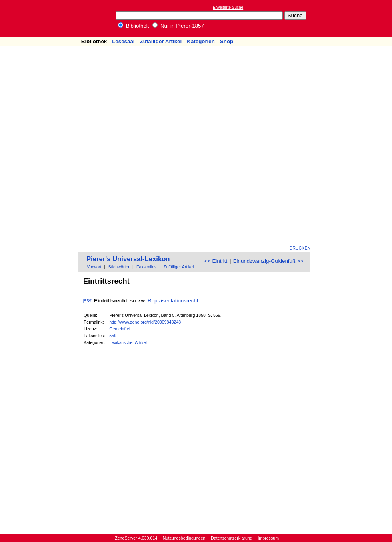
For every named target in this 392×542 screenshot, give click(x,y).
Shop (227, 41)
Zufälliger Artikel (161, 41)
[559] (88, 301)
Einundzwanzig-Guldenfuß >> (268, 261)
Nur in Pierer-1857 (178, 26)
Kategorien (201, 41)
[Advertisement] (343, 120)
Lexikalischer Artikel (128, 342)
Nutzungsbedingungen (184, 538)
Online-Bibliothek (38, 19)
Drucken (300, 248)
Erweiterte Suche (228, 7)
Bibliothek (134, 26)
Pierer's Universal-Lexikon (128, 259)
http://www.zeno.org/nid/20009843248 (145, 322)
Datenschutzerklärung (232, 538)
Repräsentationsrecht (173, 301)
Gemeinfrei (120, 329)
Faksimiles (146, 267)
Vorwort (94, 267)
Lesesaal (123, 41)
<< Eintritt (216, 261)
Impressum (268, 538)
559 (113, 336)
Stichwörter (119, 267)
